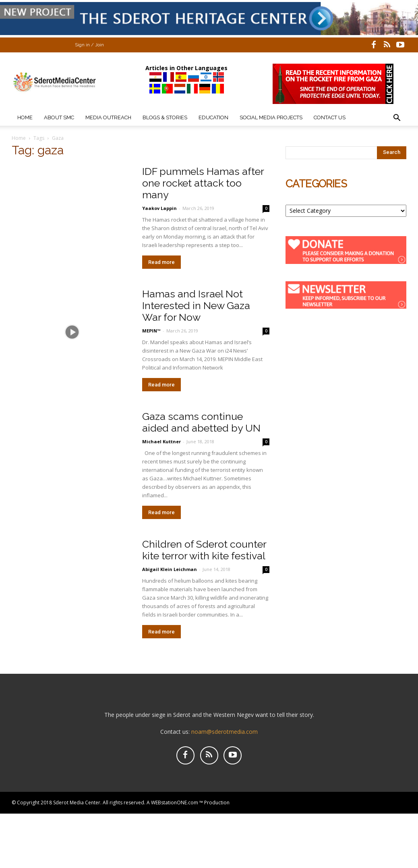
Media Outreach (108, 117)
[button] (397, 119)
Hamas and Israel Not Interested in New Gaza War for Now (196, 305)
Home (25, 117)
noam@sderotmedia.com (225, 732)
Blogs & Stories (165, 117)
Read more (161, 262)
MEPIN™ (151, 331)
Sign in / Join (89, 45)
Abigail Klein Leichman (170, 569)
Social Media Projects (271, 117)
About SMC (59, 117)
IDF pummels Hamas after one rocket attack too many (203, 183)
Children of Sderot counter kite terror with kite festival (204, 550)
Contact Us (330, 117)
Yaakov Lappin (159, 208)
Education (213, 117)
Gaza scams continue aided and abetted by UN (201, 422)
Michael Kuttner (161, 441)
